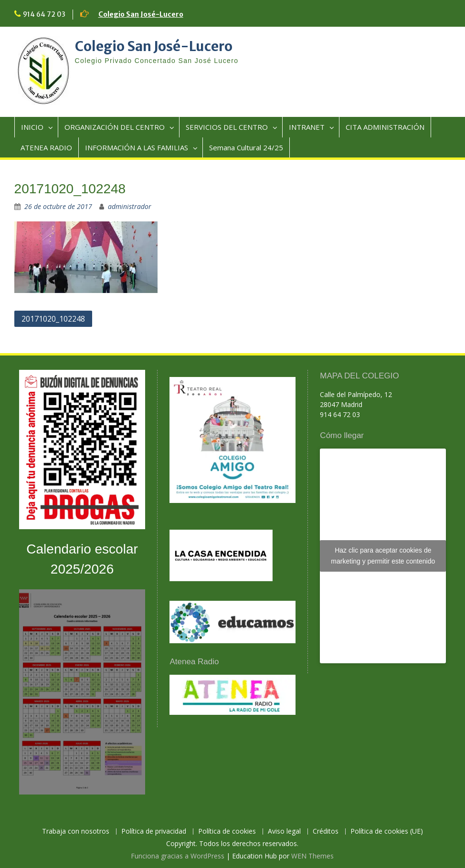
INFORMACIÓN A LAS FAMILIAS (137, 147)
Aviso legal (284, 831)
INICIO (32, 127)
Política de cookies (227, 831)
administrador (130, 206)
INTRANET (307, 127)
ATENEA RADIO (46, 147)
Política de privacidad (154, 831)
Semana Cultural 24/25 (246, 147)
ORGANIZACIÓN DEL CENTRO (115, 127)
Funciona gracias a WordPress (178, 856)
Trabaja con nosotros (76, 831)
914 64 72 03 (44, 14)
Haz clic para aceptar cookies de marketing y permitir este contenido (383, 556)
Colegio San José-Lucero (141, 14)
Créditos (326, 831)
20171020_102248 (53, 319)
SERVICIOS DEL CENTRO (227, 127)
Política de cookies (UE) (387, 831)
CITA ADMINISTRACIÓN (385, 127)
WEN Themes (312, 856)
